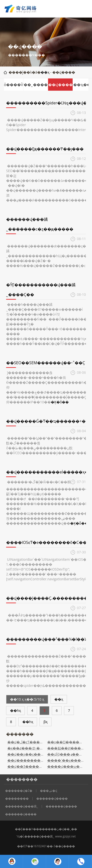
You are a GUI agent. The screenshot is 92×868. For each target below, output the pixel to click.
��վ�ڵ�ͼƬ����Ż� (26, 742)
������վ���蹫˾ (22, 806)
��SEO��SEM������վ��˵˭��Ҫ (46, 363)
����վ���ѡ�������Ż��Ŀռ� (66, 766)
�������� (17, 799)
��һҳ (15, 710)
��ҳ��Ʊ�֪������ (66, 742)
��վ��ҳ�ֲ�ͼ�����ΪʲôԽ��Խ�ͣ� (26, 754)
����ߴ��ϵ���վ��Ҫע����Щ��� (66, 760)
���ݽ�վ (49, 791)
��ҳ (45, 72)
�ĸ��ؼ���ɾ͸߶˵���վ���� (26, 748)
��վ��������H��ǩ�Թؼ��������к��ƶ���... (26, 760)
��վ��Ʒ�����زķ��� (26, 766)
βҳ (45, 722)
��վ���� (60, 85)
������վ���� (52, 799)
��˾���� (36, 85)
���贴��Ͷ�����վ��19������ (66, 748)
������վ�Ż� (19, 791)
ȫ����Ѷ (13, 85)
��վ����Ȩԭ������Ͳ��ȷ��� (45, 149)
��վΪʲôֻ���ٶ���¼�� (66, 754)
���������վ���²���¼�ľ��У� (48, 639)
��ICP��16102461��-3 (36, 846)
